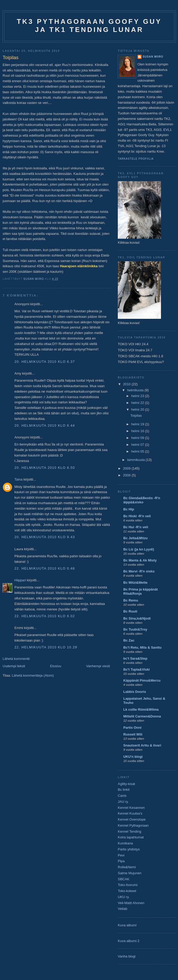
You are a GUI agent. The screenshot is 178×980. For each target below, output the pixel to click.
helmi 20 (138, 410)
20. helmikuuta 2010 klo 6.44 (45, 425)
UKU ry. (124, 897)
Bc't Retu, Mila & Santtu (142, 647)
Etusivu (56, 666)
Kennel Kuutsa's (130, 813)
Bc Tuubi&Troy (135, 629)
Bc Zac (129, 640)
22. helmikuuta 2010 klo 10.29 (46, 647)
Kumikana (125, 843)
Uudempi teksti (14, 666)
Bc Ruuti (130, 611)
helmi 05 (138, 451)
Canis (122, 796)
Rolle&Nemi (127, 867)
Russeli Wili (133, 734)
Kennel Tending (129, 831)
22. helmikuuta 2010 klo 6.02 (45, 616)
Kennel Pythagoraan (133, 825)
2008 (127, 475)
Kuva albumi (127, 925)
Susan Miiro (153, 57)
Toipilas (136, 416)
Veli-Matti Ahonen (131, 903)
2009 (127, 468)
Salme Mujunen (130, 873)
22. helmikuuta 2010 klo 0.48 (45, 568)
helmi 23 (138, 396)
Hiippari (20, 580)
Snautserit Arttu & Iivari (142, 745)
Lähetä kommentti (16, 659)
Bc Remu (131, 600)
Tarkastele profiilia (136, 159)
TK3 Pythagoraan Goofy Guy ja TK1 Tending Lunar (89, 26)
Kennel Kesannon (131, 808)
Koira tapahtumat (131, 837)
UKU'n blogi (133, 757)
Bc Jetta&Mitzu (135, 538)
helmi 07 (138, 445)
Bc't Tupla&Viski (137, 669)
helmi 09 (138, 438)
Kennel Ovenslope (132, 819)
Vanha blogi (127, 956)
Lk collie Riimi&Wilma (141, 709)
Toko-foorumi (128, 885)
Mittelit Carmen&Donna (142, 716)
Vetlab (123, 909)
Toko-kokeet (127, 891)
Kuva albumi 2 (129, 941)
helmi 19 (138, 424)
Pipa (121, 861)
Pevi (121, 855)
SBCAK (124, 879)
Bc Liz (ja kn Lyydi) (139, 549)
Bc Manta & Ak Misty (140, 560)
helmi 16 (138, 431)
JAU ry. (123, 802)
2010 (127, 384)
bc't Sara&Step (135, 658)
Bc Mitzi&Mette (135, 583)
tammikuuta (137, 460)
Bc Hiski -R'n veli (137, 516)
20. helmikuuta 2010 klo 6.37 (45, 362)
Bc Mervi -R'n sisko (139, 571)
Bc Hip (129, 509)
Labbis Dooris (135, 692)
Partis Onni (132, 728)
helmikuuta (136, 390)
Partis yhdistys (129, 849)
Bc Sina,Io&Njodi (137, 618)
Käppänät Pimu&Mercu (142, 680)
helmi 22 (138, 403)
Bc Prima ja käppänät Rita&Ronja (141, 591)
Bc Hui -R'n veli (136, 527)
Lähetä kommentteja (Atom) (33, 675)
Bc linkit (124, 790)
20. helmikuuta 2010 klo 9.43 (45, 537)
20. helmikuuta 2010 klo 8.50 (45, 468)
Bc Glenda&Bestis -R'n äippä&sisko (142, 500)
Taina (18, 479)
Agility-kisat (126, 784)
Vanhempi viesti (98, 666)
